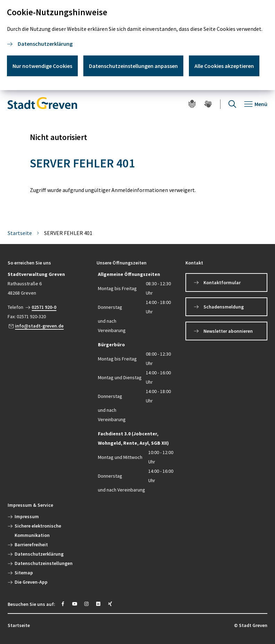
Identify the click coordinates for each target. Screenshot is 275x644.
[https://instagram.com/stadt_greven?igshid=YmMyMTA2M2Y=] (86, 604)
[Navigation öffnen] (256, 104)
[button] (49, 263)
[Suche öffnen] (232, 104)
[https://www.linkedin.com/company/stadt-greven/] (98, 604)
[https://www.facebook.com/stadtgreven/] (63, 604)
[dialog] (137, 45)
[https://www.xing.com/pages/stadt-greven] (110, 604)
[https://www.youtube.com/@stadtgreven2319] (75, 604)
